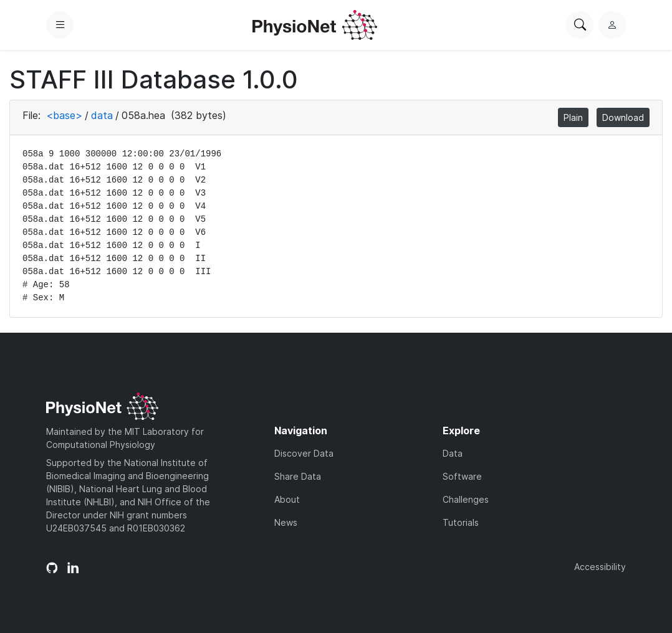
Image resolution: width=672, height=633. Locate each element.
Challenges (466, 499)
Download (623, 117)
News (286, 522)
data (102, 115)
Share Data (298, 476)
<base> (64, 115)
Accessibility (600, 567)
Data (453, 453)
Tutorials (461, 522)
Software (462, 476)
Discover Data (304, 453)
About (287, 499)
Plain (573, 117)
